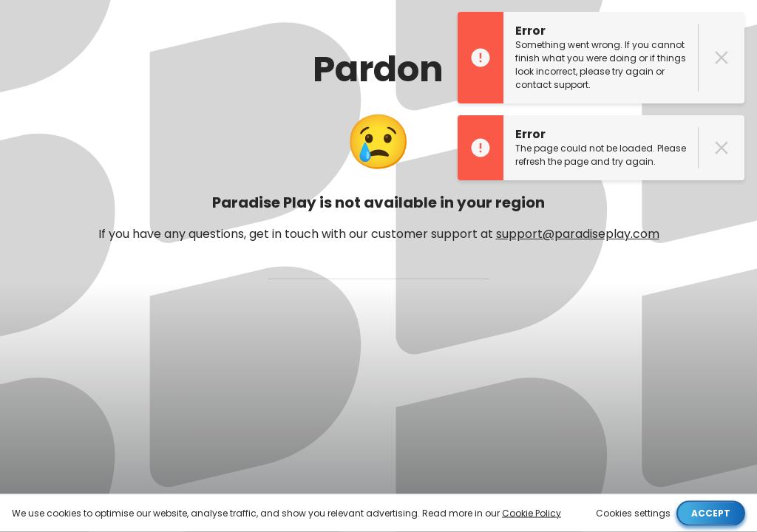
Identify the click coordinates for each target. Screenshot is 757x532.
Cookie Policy (532, 512)
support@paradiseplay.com (578, 234)
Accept (711, 512)
